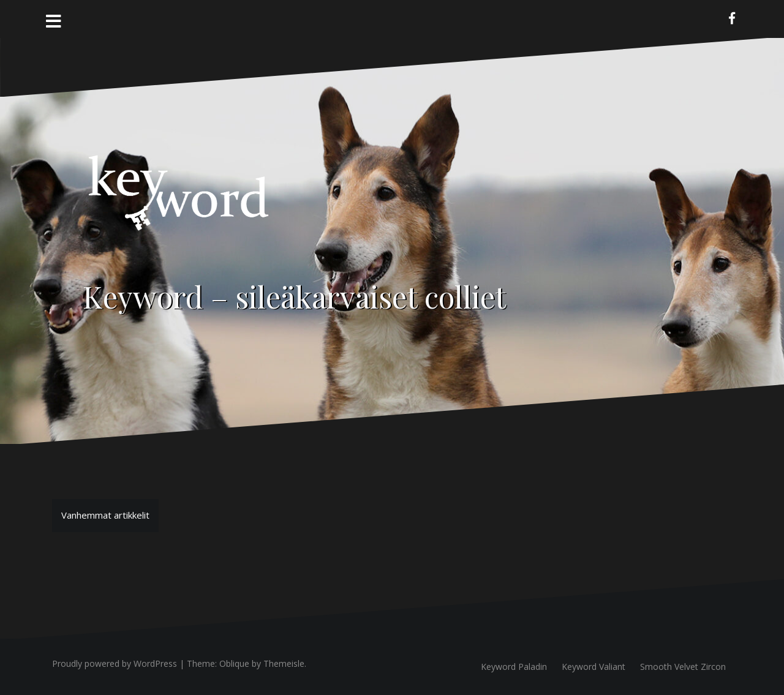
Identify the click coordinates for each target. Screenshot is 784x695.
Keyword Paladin (514, 667)
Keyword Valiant (594, 667)
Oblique (234, 663)
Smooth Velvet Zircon (683, 667)
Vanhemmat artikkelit (105, 515)
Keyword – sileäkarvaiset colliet (294, 296)
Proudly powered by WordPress (115, 663)
